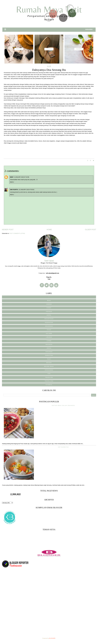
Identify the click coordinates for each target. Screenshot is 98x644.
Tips (49, 374)
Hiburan (49, 312)
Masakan (49, 345)
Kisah (49, 330)
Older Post (91, 230)
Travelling (49, 381)
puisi (49, 359)
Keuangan (49, 326)
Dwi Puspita (14, 190)
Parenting (49, 356)
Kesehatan (49, 323)
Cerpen (49, 304)
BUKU (49, 301)
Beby (12, 177)
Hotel (49, 315)
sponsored (49, 370)
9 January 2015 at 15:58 (22, 177)
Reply (12, 182)
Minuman (49, 352)
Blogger (52, 638)
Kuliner (49, 334)
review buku (49, 367)
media (49, 348)
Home (49, 230)
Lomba (49, 341)
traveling (49, 377)
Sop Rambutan (63, 447)
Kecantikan (49, 319)
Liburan (49, 337)
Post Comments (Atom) (17, 233)
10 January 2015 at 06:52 (26, 190)
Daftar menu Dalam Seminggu (63, 406)
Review (49, 363)
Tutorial (49, 385)
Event (49, 308)
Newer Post (8, 230)
